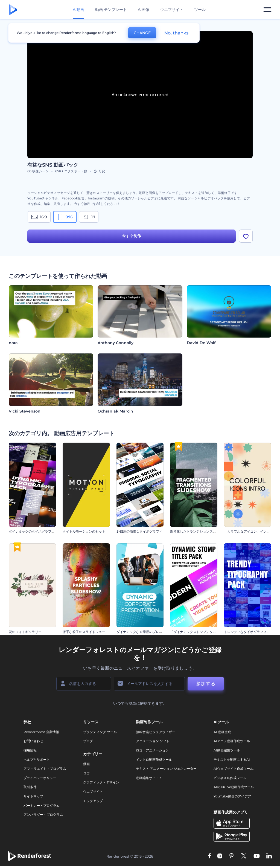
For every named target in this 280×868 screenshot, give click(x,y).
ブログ (88, 741)
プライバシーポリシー (40, 778)
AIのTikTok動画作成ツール (234, 787)
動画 (86, 764)
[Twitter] (244, 856)
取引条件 (30, 787)
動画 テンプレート (111, 10)
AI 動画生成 (222, 732)
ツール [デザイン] (200, 10)
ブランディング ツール (100, 732)
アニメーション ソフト (153, 741)
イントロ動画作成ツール (154, 760)
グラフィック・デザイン (101, 782)
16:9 (39, 217)
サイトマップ (33, 796)
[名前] (84, 684)
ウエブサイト (172, 10)
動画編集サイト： (149, 778)
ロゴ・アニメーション (152, 750)
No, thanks (176, 33)
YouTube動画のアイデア (232, 796)
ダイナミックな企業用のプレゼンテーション (149, 632)
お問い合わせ (33, 741)
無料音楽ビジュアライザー (156, 732)
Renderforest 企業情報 (41, 732)
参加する (206, 684)
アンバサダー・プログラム (43, 815)
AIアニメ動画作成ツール (232, 741)
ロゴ (86, 773)
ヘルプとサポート (37, 760)
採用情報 (30, 750)
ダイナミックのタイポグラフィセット (37, 531)
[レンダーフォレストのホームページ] (13, 10)
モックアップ (93, 801)
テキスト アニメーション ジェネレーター (166, 769)
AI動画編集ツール (227, 750)
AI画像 (144, 10)
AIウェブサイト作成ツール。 (235, 769)
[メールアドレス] (149, 684)
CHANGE (142, 33)
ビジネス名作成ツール (230, 778)
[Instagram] (220, 856)
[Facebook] (210, 856)
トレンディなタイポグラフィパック (250, 632)
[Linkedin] (269, 856)
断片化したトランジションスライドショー (201, 531)
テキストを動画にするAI (232, 760)
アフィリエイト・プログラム (45, 769)
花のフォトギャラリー (25, 632)
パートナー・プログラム (42, 805)
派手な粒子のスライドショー (84, 632)
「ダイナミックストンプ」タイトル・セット (203, 632)
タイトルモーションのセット (84, 531)
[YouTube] (257, 856)
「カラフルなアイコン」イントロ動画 (252, 531)
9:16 (65, 217)
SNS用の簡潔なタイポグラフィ (139, 531)
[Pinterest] (231, 856)
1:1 (89, 217)
